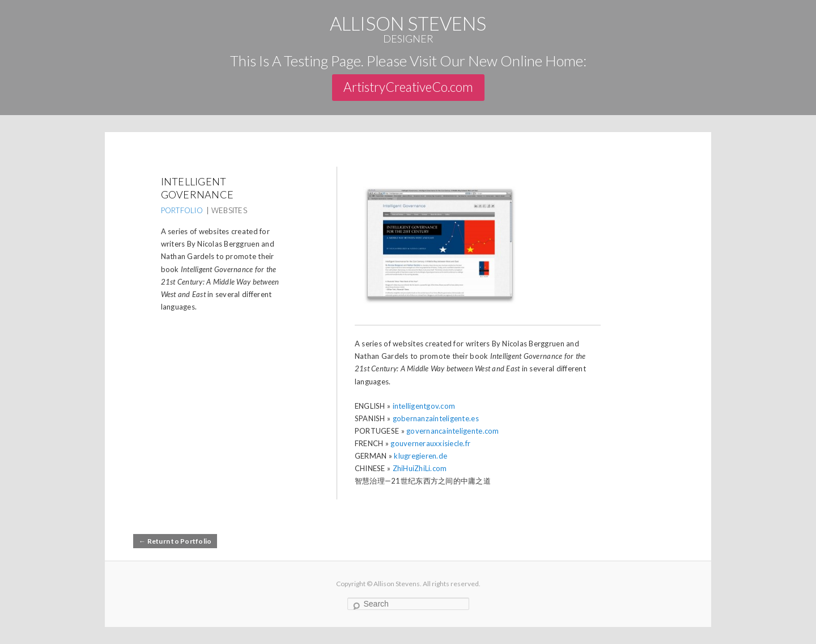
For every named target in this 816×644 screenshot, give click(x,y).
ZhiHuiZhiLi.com (420, 468)
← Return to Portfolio (175, 541)
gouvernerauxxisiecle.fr (430, 443)
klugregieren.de (420, 456)
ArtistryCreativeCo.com (408, 87)
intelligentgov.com (424, 406)
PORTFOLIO (182, 210)
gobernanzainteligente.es (436, 418)
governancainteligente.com (453, 431)
